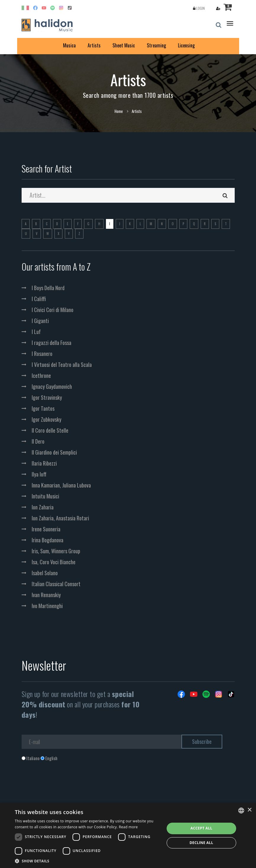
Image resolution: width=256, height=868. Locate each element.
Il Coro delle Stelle (50, 430)
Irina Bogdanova (48, 540)
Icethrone (41, 375)
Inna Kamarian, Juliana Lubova (61, 485)
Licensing (186, 45)
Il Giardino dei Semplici (54, 452)
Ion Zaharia (43, 507)
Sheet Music (124, 45)
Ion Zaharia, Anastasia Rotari (60, 518)
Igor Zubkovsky (46, 419)
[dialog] (128, 836)
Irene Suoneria (46, 529)
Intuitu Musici (45, 496)
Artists (94, 45)
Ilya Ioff (39, 474)
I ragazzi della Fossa (51, 343)
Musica (69, 45)
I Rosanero (42, 354)
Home (119, 111)
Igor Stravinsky (47, 397)
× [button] (249, 810)
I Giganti (40, 321)
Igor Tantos (43, 408)
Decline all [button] (202, 843)
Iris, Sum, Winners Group (56, 551)
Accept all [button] (202, 828)
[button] (87, 861)
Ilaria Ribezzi (44, 463)
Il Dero (38, 441)
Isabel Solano (45, 573)
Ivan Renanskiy (46, 595)
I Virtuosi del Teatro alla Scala (62, 365)
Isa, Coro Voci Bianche (54, 562)
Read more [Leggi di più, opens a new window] (128, 827)
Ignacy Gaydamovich (52, 386)
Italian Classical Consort (56, 584)
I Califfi (39, 299)
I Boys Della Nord (48, 288)
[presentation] (67, 785)
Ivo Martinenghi (47, 606)
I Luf (36, 332)
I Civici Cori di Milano (53, 310)
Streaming (156, 45)
